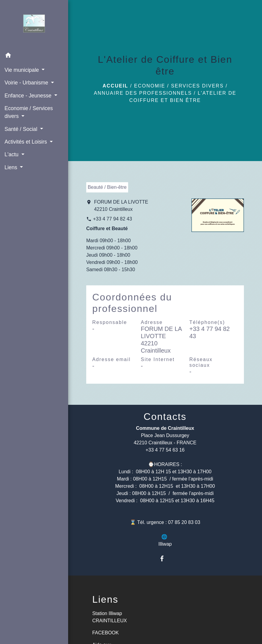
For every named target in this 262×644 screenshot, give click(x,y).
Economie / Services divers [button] (29, 112)
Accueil (115, 86)
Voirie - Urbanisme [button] (27, 83)
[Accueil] (34, 25)
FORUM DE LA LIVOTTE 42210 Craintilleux (121, 206)
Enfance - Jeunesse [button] (29, 96)
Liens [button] (12, 167)
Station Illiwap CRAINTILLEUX (110, 617)
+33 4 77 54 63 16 (165, 450)
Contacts (165, 417)
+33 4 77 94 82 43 (112, 219)
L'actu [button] (12, 154)
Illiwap (165, 544)
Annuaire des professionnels (143, 93)
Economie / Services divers (179, 86)
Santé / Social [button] (22, 129)
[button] (34, 56)
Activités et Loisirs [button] (27, 142)
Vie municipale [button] (22, 70)
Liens (105, 599)
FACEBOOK (106, 633)
